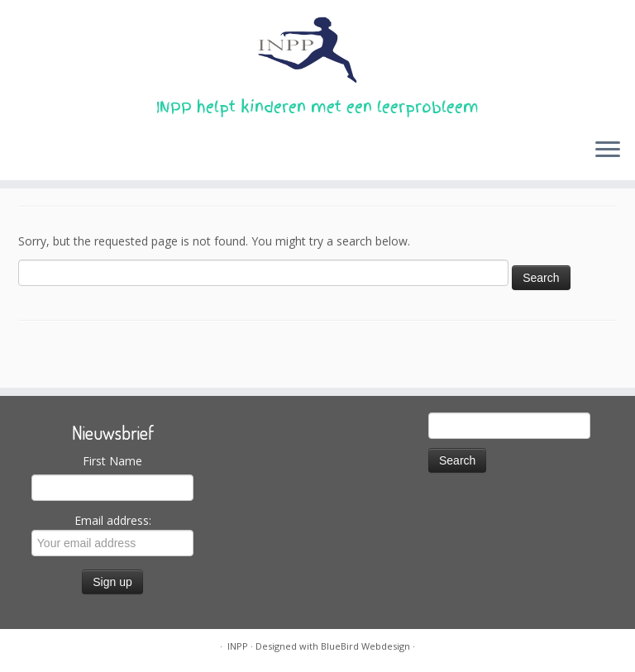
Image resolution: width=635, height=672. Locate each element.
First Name (112, 461)
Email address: (112, 534)
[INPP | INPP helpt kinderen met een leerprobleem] (317, 50)
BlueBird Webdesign (365, 646)
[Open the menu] (608, 150)
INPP (238, 646)
